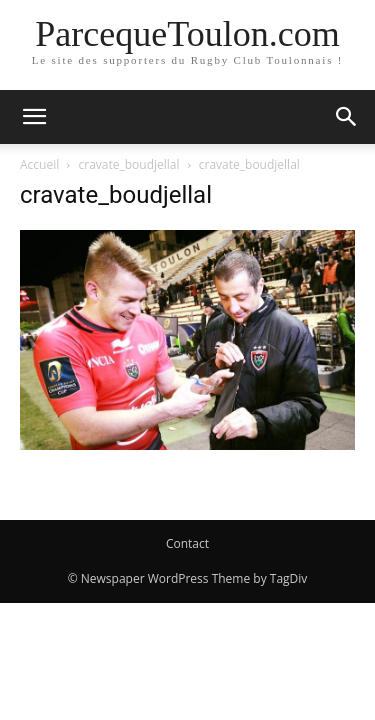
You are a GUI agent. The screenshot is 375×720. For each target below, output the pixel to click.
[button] (34, 117)
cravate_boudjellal (129, 164)
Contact (187, 543)
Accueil (39, 164)
